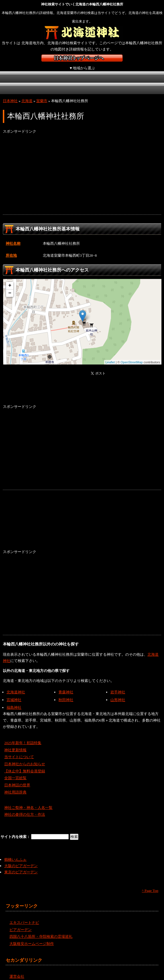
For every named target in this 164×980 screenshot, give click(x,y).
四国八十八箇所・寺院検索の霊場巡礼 (41, 930)
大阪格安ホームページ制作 (32, 937)
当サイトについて (19, 751)
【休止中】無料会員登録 (25, 765)
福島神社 (14, 701)
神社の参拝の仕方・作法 (25, 808)
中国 (15, 82)
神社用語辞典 (15, 786)
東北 (45, 71)
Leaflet (110, 356)
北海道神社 (16, 686)
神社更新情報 (15, 743)
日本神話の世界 (17, 779)
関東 (75, 71)
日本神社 (10, 95)
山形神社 (118, 694)
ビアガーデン (21, 923)
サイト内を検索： (16, 830)
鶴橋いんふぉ (15, 853)
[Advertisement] (82, 168)
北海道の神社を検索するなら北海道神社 (82, 33)
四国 (45, 82)
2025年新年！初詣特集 (23, 737)
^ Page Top (150, 884)
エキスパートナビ (24, 916)
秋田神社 (66, 694)
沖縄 (106, 82)
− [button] (10, 287)
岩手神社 (118, 686)
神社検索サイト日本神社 (82, 58)
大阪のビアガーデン (21, 859)
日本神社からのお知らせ (25, 758)
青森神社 (66, 686)
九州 (75, 82)
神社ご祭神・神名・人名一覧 (28, 801)
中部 (105, 71)
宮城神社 (14, 694)
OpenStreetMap (132, 356)
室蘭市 (42, 95)
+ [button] (10, 279)
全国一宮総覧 (15, 772)
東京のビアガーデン (21, 866)
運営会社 (17, 970)
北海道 (15, 71)
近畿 (135, 71)
